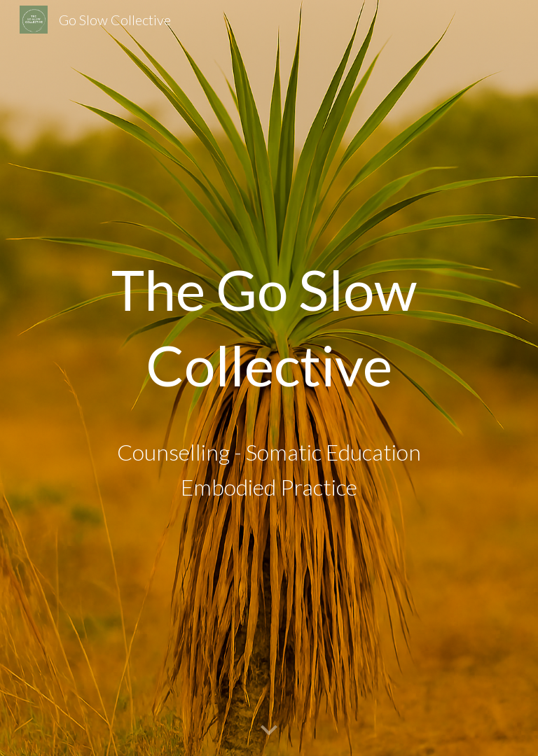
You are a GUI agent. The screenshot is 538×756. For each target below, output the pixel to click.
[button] (269, 731)
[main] (269, 327)
